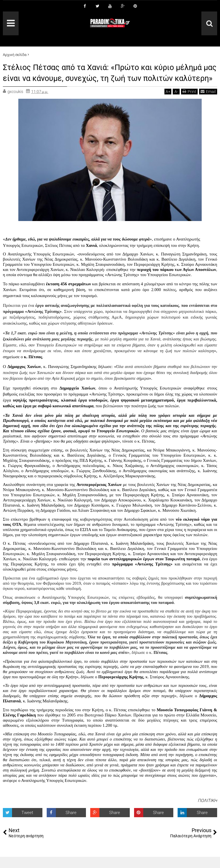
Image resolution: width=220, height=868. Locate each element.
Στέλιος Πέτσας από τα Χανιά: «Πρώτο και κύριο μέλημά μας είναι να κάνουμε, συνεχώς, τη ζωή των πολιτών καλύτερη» (110, 78)
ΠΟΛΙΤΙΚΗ (207, 811)
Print (189, 102)
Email (208, 102)
